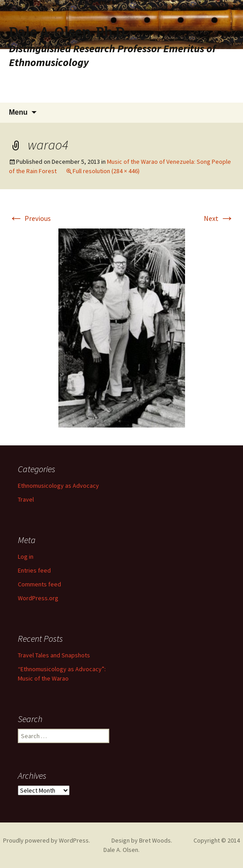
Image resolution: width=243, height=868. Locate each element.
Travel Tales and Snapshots (54, 655)
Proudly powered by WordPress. (47, 840)
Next (219, 218)
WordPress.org (38, 598)
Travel (26, 499)
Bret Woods (155, 840)
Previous (30, 218)
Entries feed (34, 570)
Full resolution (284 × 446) (106, 171)
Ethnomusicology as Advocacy (58, 486)
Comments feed (39, 584)
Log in (26, 557)
